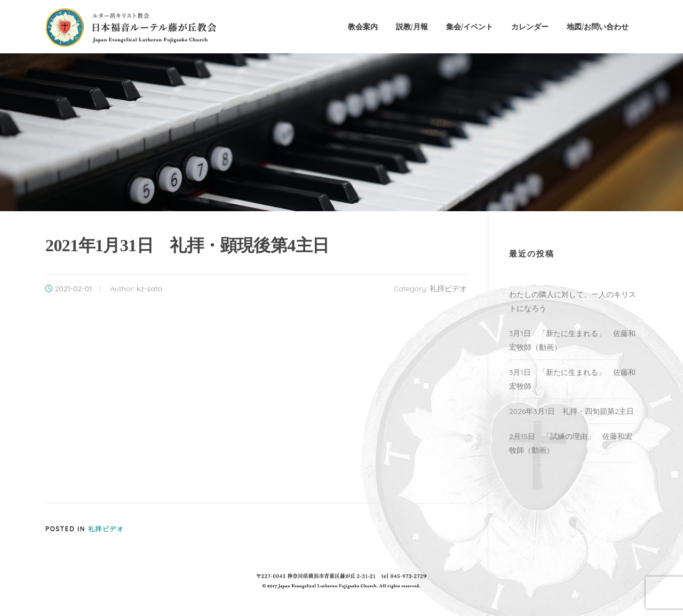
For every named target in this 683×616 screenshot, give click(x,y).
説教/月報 (412, 26)
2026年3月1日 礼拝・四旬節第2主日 (571, 411)
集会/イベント (470, 26)
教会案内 (363, 26)
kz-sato (149, 289)
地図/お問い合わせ (598, 26)
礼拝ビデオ (448, 289)
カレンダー (530, 26)
